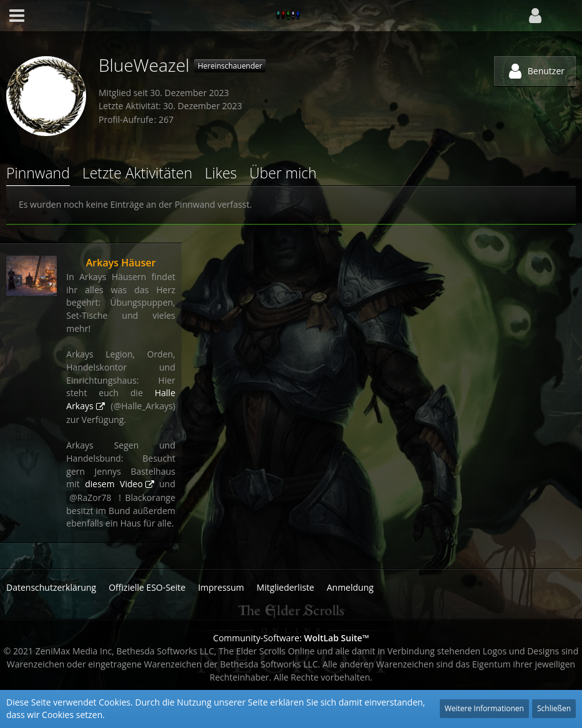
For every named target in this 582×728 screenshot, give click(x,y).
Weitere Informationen (484, 708)
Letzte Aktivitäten (137, 173)
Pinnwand (38, 173)
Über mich (283, 173)
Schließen (554, 708)
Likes (221, 173)
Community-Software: (291, 638)
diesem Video (114, 484)
